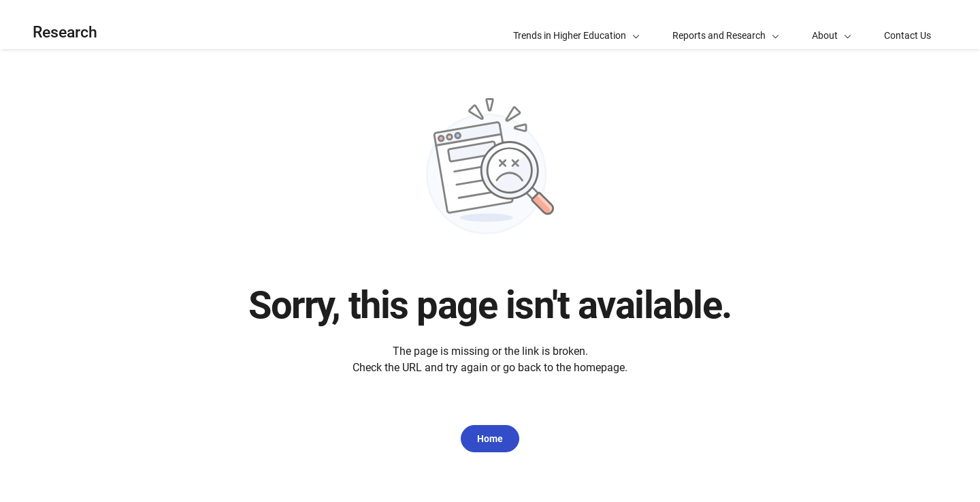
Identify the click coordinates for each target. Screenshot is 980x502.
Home (490, 439)
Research (65, 32)
